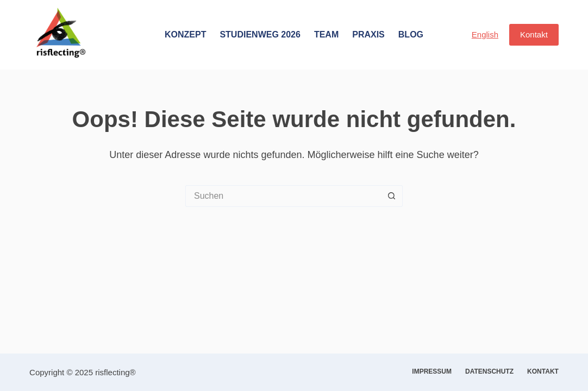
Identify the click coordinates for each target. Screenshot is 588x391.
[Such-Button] (392, 196)
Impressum (432, 371)
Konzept (185, 34)
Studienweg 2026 (260, 34)
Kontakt (534, 34)
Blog (411, 34)
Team (326, 34)
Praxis (368, 34)
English (485, 34)
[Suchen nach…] (283, 196)
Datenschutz (489, 371)
